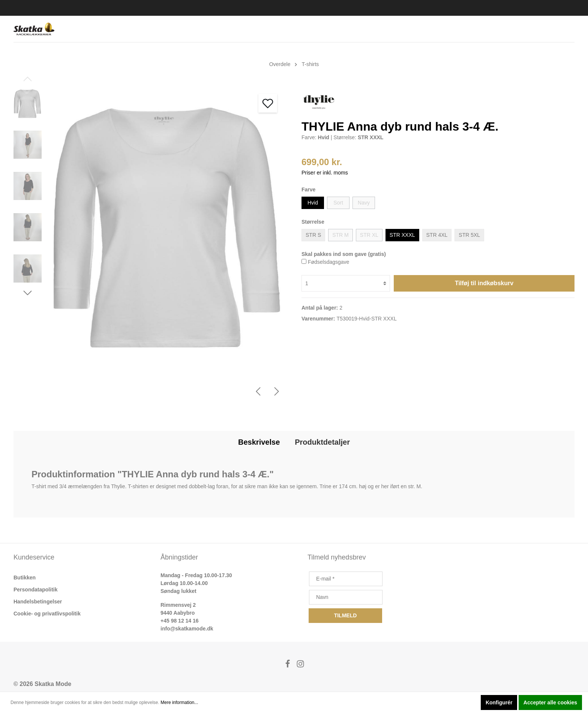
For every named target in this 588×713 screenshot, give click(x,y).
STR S (313, 235)
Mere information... (179, 702)
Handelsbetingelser (38, 602)
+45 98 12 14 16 (180, 621)
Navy (364, 203)
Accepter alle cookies (550, 702)
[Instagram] (300, 666)
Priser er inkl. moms (325, 173)
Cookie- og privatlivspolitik (47, 614)
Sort (338, 203)
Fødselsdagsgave (329, 262)
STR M (340, 235)
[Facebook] (288, 666)
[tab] (259, 442)
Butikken (25, 578)
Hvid (313, 203)
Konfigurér (499, 702)
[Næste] (277, 391)
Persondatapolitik (35, 590)
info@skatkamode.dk (187, 629)
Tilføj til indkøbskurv (484, 283)
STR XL (369, 235)
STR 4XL (437, 235)
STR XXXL (402, 235)
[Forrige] (258, 391)
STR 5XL (469, 235)
